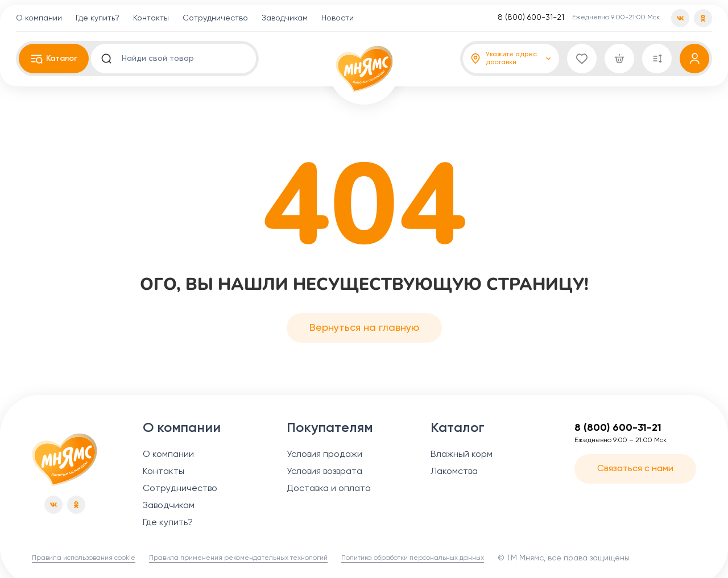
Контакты (151, 18)
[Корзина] (619, 59)
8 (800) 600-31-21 (531, 18)
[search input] (180, 59)
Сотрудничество (215, 18)
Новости (338, 18)
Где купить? (98, 18)
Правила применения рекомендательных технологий (238, 558)
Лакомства (454, 472)
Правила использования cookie (84, 558)
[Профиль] (694, 59)
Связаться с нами (635, 469)
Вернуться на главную (364, 328)
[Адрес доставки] (511, 59)
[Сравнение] (657, 59)
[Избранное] (582, 59)
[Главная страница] (65, 460)
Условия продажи (324, 455)
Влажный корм (462, 455)
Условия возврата (324, 472)
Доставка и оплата (329, 489)
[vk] (680, 18)
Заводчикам (285, 18)
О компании (39, 18)
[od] (703, 18)
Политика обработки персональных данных (413, 558)
